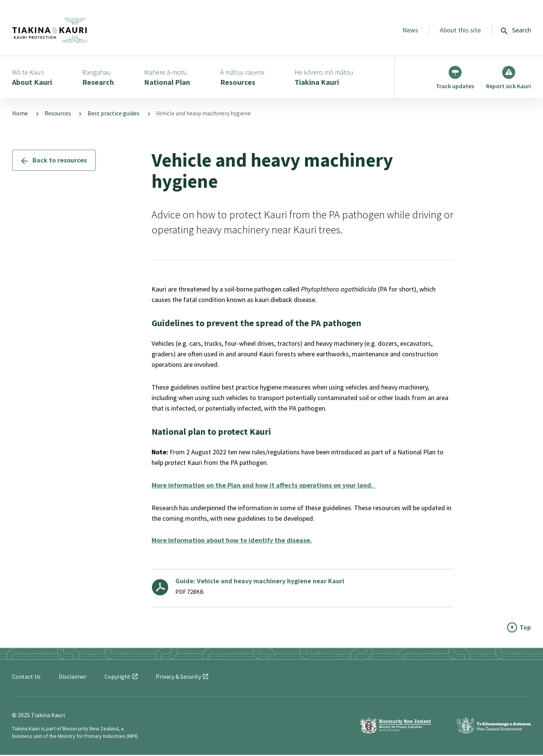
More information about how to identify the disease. (232, 541)
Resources (58, 115)
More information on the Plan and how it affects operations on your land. (264, 486)
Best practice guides (114, 115)
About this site (460, 30)
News (410, 30)
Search (516, 30)
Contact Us (26, 678)
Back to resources (54, 161)
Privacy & (182, 678)
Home (20, 115)
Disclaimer (73, 678)
